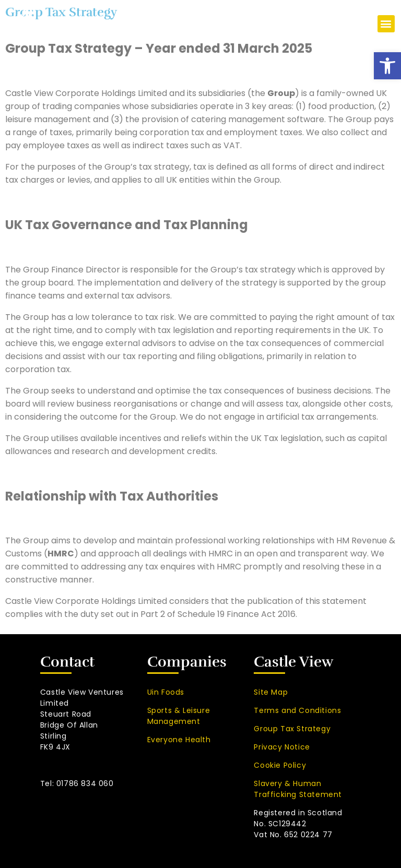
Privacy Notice (282, 747)
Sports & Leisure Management (179, 716)
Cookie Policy (280, 765)
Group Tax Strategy (292, 729)
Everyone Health (179, 740)
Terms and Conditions (297, 710)
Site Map (271, 692)
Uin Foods (166, 692)
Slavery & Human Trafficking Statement (298, 789)
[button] (387, 66)
